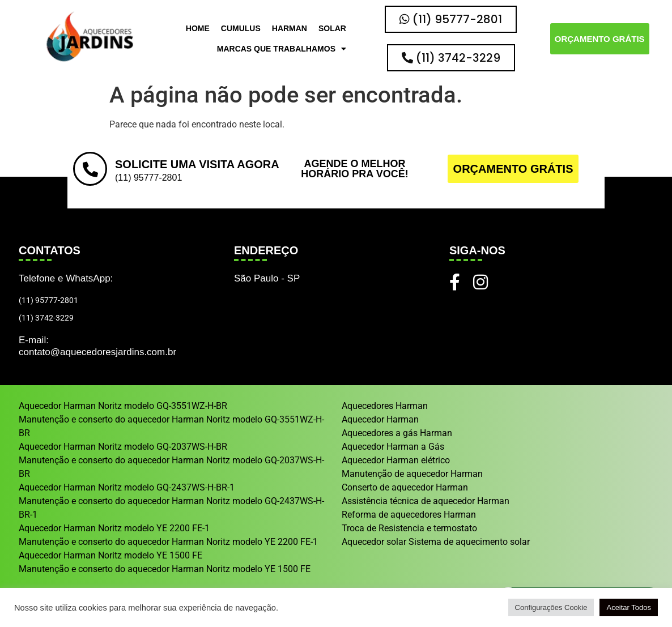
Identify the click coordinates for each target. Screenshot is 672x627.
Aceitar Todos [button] (629, 607)
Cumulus (241, 28)
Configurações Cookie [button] (551, 607)
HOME (198, 28)
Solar (332, 28)
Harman (290, 28)
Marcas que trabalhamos (282, 49)
